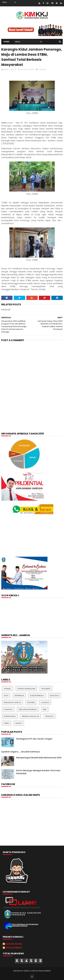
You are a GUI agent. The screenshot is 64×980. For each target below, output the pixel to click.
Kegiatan (54, 696)
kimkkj (27, 971)
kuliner (31, 703)
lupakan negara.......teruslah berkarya (21, 752)
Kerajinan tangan (12, 703)
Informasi (19, 696)
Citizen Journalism (26, 689)
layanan (45, 703)
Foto (6, 696)
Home (6, 42)
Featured (42, 69)
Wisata (18, 723)
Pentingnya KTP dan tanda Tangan (34, 739)
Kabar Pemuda (37, 696)
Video (6, 723)
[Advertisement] (32, 379)
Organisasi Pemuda (28, 709)
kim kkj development (41, 971)
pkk (45, 709)
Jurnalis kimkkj (14, 944)
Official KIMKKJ (14, 948)
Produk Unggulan (31, 716)
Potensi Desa (10, 716)
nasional (8, 709)
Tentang (49, 716)
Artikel (7, 689)
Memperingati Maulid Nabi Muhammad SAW (39, 758)
